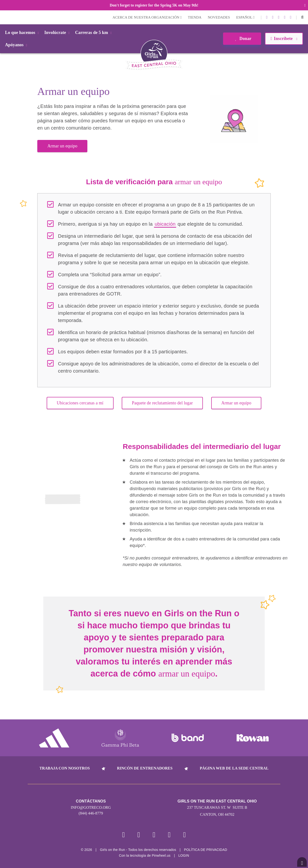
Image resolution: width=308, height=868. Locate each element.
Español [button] (245, 17)
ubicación (165, 224)
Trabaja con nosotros (65, 768)
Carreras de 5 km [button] (94, 33)
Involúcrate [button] (58, 33)
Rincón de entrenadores (145, 768)
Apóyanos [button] (17, 45)
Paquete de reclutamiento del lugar (162, 403)
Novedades (219, 17)
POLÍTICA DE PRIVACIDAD (206, 850)
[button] (302, 17)
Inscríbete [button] (284, 39)
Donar (242, 39)
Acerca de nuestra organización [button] (147, 17)
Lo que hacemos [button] (23, 33)
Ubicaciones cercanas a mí (80, 403)
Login (5, 17)
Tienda (195, 17)
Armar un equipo (62, 146)
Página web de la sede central (234, 768)
